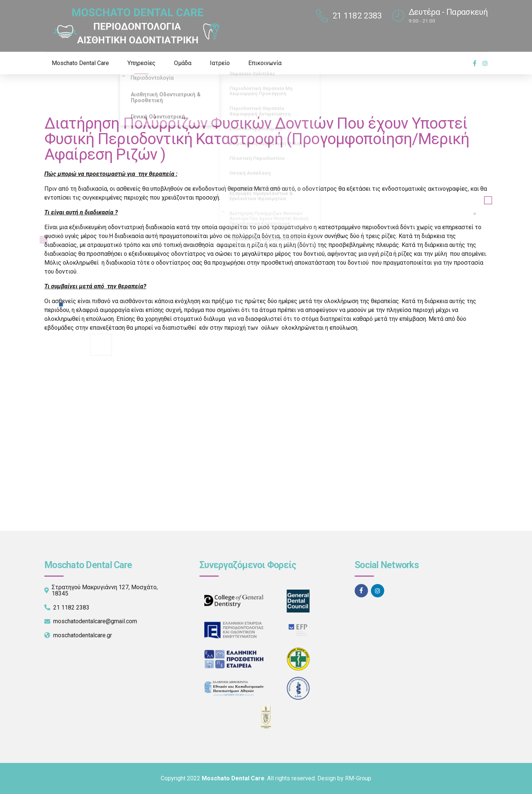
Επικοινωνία (265, 63)
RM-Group (358, 778)
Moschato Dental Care (80, 63)
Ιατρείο (220, 63)
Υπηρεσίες (141, 63)
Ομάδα (183, 63)
